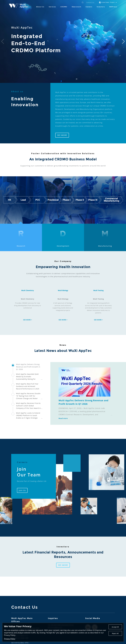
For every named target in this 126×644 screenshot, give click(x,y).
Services (52, 7)
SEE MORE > (28, 320)
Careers (89, 7)
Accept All (115, 627)
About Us (40, 7)
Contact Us (90, 3)
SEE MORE (62, 135)
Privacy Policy (10, 639)
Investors (101, 7)
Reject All (115, 633)
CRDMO (64, 7)
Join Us (22, 490)
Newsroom (76, 7)
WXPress (113, 7)
